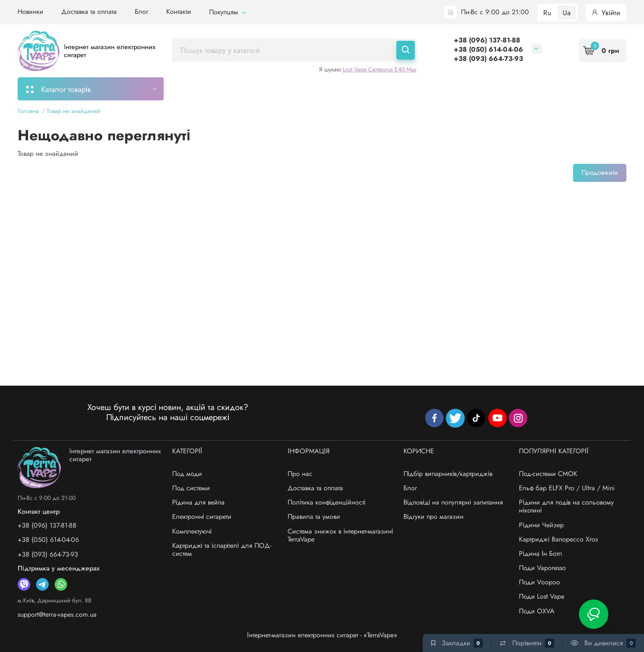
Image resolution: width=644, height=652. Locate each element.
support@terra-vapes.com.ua (57, 614)
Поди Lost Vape (542, 596)
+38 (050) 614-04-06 (488, 49)
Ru (547, 13)
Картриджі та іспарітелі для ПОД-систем (222, 549)
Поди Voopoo (539, 582)
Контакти (179, 12)
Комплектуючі (192, 531)
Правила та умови (314, 517)
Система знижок (422, 89)
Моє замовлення (207, 89)
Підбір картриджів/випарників (300, 89)
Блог (141, 12)
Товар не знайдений (73, 111)
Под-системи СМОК (548, 474)
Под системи (191, 488)
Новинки (30, 12)
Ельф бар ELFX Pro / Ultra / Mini (567, 488)
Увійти (606, 13)
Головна (28, 111)
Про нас (300, 474)
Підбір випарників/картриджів (448, 474)
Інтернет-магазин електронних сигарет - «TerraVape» (322, 635)
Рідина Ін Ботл (541, 553)
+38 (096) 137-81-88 (487, 40)
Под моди (187, 474)
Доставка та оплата (89, 12)
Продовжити (600, 172)
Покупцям (228, 12)
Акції (373, 89)
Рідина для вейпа (199, 502)
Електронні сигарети (202, 517)
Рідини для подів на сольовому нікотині (566, 506)
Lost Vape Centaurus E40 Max (380, 69)
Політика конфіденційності (326, 502)
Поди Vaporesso (542, 568)
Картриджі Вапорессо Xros (558, 539)
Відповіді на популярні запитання (453, 502)
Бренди (476, 89)
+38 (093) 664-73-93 (488, 59)
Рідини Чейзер (541, 525)
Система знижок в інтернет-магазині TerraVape (340, 535)
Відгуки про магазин (434, 517)
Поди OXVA (537, 611)
